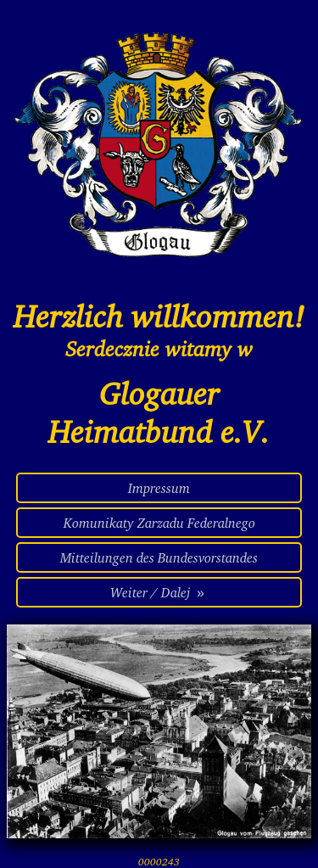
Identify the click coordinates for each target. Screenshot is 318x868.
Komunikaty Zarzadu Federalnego (159, 523)
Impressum (159, 488)
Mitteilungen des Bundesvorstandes (159, 557)
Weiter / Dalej (159, 592)
